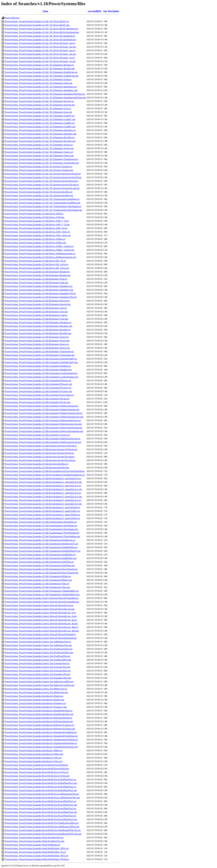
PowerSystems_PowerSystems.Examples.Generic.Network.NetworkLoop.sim (40, 609)
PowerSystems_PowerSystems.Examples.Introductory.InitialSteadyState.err (39, 711)
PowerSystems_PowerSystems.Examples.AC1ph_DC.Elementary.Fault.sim (39, 83)
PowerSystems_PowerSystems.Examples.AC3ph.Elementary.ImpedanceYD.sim (41, 297)
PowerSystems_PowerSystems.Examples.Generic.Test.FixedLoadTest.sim (38, 660)
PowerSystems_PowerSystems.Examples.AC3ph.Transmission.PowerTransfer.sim (42, 573)
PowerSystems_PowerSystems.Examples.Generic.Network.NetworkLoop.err (39, 605)
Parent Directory (12, 18)
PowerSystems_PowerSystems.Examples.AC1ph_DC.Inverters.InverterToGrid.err (42, 181)
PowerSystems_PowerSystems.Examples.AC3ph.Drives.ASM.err (34, 214)
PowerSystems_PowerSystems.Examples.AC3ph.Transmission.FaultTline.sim (40, 565)
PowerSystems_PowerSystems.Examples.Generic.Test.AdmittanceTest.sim (38, 645)
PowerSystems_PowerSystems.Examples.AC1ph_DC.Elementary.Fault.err (38, 79)
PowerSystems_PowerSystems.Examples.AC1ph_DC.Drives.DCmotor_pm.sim (40, 54)
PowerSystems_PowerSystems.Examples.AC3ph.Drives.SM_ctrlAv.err (37, 264)
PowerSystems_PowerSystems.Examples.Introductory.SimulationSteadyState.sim (41, 747)
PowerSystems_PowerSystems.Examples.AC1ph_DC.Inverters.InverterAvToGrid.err (43, 174)
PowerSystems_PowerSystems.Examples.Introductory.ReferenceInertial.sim (39, 721)
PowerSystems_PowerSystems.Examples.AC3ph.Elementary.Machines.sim (39, 326)
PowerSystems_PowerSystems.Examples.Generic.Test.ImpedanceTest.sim (38, 678)
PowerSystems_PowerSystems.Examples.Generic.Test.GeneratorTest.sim (38, 667)
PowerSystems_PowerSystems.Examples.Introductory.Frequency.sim (36, 707)
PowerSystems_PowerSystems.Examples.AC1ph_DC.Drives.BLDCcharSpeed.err (41, 29)
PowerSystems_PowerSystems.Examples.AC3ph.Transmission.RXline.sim (38, 580)
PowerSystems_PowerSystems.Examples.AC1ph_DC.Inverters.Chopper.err (39, 166)
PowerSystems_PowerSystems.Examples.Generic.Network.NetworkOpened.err (40, 634)
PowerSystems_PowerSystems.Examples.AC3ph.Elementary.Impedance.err (39, 286)
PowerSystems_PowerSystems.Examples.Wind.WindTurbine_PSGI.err (37, 856)
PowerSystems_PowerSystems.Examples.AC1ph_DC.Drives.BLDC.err (37, 21)
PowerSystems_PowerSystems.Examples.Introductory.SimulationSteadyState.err (41, 743)
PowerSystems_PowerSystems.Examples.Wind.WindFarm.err (33, 845)
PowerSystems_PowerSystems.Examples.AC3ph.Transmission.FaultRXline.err (40, 555)
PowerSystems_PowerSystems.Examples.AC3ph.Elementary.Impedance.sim (39, 290)
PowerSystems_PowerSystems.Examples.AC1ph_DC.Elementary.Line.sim (38, 112)
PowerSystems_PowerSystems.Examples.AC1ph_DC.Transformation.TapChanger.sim (43, 210)
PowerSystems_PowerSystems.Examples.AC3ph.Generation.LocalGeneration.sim (42, 377)
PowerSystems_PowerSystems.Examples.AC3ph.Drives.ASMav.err (35, 239)
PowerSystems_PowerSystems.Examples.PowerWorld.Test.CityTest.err (37, 772)
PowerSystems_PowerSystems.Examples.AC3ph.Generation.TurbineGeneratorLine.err (44, 413)
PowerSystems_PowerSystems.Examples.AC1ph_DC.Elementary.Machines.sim (41, 134)
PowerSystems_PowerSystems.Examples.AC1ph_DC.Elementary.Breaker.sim (40, 69)
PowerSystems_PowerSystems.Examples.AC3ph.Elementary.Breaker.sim (38, 275)
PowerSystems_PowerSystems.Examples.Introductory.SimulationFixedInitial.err (41, 732)
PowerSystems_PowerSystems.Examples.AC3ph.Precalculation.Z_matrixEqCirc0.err (43, 478)
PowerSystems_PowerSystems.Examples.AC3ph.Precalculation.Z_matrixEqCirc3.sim (43, 504)
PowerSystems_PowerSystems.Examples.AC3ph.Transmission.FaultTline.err (39, 562)
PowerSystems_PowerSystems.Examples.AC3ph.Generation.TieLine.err (37, 399)
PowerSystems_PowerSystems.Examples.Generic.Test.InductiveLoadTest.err (39, 682)
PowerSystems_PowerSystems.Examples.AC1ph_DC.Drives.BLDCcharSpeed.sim (42, 32)
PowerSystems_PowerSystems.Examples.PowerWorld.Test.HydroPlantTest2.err (41, 787)
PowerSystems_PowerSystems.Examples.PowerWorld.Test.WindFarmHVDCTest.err (43, 830)
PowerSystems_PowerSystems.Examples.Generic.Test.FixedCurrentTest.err (39, 649)
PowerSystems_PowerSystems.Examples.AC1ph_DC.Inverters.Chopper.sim (39, 170)
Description (114, 11)
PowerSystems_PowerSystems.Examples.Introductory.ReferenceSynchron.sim (40, 729)
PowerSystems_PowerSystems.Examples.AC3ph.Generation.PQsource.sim (38, 384)
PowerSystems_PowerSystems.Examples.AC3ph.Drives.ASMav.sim (35, 243)
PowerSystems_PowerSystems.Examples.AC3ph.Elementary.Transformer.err (39, 351)
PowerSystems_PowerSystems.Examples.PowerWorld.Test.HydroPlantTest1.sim (41, 783)
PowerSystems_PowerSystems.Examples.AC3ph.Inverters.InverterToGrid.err (39, 453)
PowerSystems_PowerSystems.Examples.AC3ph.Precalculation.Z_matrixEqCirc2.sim (43, 497)
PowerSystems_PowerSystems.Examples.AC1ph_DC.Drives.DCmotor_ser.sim (40, 61)
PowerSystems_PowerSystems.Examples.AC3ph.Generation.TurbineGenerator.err (42, 406)
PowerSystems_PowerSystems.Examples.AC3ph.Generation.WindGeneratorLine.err (43, 439)
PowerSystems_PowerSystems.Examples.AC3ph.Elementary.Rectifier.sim (38, 333)
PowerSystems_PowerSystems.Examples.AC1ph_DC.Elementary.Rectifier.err (40, 137)
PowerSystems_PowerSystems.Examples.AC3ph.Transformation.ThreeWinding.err (42, 533)
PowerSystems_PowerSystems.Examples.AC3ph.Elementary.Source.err (37, 344)
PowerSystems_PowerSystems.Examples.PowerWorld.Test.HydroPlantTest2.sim (41, 790)
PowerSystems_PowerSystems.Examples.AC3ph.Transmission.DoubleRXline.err (41, 547)
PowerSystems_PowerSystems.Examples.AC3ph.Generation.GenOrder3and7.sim (41, 362)
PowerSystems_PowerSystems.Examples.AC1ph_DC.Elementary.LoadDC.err (40, 123)
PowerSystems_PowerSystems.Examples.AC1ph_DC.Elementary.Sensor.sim (39, 148)
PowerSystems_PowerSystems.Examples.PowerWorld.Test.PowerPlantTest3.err (41, 816)
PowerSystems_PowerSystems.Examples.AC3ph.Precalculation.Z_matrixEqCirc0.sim (43, 482)
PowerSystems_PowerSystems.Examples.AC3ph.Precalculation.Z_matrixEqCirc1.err (43, 486)
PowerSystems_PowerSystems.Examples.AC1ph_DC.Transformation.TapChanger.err (43, 206)
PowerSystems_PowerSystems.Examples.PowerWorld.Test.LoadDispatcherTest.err (42, 794)
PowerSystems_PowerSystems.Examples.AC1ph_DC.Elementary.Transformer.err (41, 159)
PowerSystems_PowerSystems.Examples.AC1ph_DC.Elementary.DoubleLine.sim (42, 76)
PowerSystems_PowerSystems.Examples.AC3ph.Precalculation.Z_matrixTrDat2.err (42, 515)
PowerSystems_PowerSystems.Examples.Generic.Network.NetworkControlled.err (42, 598)
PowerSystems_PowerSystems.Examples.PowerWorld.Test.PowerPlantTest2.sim (41, 812)
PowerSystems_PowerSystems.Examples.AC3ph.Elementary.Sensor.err (37, 337)
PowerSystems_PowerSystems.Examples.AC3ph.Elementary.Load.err (36, 315)
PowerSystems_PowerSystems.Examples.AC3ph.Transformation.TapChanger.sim (41, 529)
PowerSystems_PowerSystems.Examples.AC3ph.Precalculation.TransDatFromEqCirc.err (45, 475)
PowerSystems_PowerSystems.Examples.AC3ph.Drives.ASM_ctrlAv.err (37, 232)
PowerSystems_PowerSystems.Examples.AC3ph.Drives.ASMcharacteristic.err (40, 254)
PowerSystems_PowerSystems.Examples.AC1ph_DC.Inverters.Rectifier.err (39, 192)
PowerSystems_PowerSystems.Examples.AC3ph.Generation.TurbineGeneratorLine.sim (44, 417)
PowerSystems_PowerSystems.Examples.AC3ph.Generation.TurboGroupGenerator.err (44, 428)
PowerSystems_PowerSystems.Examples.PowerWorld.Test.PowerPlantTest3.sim (41, 819)
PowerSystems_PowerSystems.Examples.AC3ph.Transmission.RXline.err (38, 576)
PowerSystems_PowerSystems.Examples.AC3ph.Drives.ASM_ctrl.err (36, 228)
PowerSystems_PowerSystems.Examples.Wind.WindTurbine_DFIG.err (37, 848)
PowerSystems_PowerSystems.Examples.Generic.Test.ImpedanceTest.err (38, 674)
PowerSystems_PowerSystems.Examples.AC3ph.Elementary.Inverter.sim (38, 304)
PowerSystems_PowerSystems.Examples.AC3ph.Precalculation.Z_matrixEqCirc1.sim (43, 489)
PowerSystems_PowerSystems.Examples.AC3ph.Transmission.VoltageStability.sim (42, 595)
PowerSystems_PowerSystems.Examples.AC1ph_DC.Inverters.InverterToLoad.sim (42, 188)
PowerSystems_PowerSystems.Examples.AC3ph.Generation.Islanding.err (38, 366)
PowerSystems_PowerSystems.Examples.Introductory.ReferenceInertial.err (38, 718)
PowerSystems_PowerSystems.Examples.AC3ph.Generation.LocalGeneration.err (41, 373)
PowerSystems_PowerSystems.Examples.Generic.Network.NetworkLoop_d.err (40, 613)
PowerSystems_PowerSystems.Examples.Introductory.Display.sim (35, 700)
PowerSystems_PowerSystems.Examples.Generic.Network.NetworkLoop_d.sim (41, 616)
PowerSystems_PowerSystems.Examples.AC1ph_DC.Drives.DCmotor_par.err (40, 43)
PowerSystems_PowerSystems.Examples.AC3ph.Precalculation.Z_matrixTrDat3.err (42, 518)
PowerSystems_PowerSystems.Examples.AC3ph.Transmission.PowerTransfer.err (41, 569)
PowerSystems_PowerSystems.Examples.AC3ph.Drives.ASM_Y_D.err (37, 221)
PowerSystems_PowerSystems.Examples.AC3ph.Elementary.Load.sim (36, 319)
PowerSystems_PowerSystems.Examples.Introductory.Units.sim (34, 761)
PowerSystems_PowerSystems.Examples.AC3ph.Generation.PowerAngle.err (39, 395)
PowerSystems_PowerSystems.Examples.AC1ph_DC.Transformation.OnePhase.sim (43, 203)
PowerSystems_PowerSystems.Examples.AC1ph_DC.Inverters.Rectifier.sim (39, 196)
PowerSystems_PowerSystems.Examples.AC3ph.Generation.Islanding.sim (38, 370)
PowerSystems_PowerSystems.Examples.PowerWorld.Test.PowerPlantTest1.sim (41, 805)
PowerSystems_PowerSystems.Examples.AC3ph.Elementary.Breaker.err (37, 272)
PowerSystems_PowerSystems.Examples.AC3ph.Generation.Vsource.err (37, 435)
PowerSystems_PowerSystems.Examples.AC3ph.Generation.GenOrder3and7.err (41, 359)
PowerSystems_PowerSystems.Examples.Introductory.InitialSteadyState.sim (39, 714)
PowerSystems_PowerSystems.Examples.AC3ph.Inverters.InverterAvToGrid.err (41, 446)
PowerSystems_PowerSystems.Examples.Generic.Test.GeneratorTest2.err (38, 671)
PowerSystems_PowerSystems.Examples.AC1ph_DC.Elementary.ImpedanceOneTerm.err (45, 94)
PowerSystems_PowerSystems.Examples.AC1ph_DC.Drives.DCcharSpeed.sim (40, 40)
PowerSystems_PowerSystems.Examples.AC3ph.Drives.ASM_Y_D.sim (37, 225)
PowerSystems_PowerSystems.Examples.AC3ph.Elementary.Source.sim (37, 348)
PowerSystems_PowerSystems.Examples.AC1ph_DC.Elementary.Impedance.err (41, 87)
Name (45, 11)
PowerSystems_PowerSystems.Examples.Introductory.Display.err (34, 696)
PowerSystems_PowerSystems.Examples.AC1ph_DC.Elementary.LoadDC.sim (40, 127)
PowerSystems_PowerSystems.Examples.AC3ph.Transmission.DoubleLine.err (40, 540)
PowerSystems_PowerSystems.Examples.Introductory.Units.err (33, 758)
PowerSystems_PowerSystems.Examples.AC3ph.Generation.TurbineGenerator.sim (42, 410)
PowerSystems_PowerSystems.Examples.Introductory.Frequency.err (35, 703)
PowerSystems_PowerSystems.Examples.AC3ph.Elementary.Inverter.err (37, 301)
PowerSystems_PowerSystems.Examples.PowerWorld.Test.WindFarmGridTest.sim (42, 827)
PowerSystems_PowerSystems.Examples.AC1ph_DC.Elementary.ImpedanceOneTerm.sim (45, 98)
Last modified (94, 11)
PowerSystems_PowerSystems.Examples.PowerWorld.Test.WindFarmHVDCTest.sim (43, 834)
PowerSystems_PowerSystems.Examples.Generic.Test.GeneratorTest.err (37, 663)
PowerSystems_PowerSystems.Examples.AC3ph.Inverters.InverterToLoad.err (40, 457)
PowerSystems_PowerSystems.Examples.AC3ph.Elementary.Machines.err (38, 322)
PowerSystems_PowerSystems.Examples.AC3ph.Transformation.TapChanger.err (41, 526)
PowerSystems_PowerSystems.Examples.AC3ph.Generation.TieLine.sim (38, 402)
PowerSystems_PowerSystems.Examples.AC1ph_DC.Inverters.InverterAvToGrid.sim (43, 177)
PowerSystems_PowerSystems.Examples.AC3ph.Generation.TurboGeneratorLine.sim (43, 424)
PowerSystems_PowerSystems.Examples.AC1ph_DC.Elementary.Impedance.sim (41, 90)
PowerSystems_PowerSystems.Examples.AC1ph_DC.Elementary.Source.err (39, 152)
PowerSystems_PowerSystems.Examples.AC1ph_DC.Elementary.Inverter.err (39, 101)
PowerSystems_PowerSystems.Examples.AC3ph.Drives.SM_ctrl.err (35, 261)
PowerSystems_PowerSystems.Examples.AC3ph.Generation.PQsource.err (38, 380)
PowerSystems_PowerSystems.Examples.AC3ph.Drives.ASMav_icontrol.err (39, 246)
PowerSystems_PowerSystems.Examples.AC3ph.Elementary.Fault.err (36, 279)
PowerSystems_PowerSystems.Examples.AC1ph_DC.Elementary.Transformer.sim (42, 163)
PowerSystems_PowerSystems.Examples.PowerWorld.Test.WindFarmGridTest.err (42, 823)
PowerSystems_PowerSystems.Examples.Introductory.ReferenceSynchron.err (40, 725)
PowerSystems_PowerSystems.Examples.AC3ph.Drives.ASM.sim (35, 217)
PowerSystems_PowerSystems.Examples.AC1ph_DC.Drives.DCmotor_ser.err (40, 58)
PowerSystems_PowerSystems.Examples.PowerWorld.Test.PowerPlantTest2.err (41, 809)
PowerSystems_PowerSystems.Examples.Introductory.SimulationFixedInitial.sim (41, 736)
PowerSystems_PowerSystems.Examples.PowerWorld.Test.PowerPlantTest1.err (41, 801)
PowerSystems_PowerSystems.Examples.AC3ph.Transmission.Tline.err (37, 584)
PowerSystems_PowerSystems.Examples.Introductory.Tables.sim (34, 754)
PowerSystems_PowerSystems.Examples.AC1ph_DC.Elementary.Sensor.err (39, 145)
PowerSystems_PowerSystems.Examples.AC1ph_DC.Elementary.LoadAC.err (40, 116)
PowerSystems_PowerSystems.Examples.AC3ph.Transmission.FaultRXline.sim (41, 558)
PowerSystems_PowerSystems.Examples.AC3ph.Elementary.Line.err (36, 308)
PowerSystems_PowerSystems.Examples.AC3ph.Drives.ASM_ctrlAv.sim (38, 235)
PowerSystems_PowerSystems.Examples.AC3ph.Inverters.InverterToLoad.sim (40, 460)
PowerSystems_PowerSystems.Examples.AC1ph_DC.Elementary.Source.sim (39, 156)
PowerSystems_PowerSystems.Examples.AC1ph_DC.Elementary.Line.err (38, 108)
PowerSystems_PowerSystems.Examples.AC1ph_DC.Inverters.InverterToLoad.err (42, 185)
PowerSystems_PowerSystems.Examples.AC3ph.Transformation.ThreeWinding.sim (43, 536)
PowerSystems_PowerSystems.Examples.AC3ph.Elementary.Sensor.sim (37, 341)
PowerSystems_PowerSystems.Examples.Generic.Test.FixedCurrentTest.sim (39, 653)
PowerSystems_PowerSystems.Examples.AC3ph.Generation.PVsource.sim (38, 391)
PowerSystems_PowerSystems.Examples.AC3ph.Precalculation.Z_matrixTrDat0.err (42, 507)
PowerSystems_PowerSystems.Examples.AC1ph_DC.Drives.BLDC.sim (37, 25)
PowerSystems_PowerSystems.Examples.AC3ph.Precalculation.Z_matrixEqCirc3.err (43, 500)
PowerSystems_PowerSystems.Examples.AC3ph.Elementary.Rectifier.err (38, 330)
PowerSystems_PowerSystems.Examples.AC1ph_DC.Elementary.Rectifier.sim (40, 141)
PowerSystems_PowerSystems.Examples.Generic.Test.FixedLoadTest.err (38, 656)
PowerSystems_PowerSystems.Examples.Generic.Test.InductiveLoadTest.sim (40, 685)
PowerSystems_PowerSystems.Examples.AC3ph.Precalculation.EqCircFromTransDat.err (45, 471)
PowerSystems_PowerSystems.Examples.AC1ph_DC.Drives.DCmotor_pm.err (40, 50)
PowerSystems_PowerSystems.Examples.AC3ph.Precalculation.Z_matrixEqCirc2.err (43, 493)
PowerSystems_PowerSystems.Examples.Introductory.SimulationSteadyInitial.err (41, 740)
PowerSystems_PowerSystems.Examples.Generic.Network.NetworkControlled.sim (42, 602)
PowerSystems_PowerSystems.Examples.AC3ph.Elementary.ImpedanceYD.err (40, 293)
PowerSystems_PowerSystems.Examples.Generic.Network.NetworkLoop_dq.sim (41, 624)
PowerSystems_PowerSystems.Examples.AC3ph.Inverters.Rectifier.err (37, 464)
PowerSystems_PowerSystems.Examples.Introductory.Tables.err (34, 750)
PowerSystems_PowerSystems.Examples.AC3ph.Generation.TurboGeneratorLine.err (43, 420)
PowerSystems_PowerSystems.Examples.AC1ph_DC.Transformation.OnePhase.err (42, 199)
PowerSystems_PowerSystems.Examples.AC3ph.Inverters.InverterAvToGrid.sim (41, 449)
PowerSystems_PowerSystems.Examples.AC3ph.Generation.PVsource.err (38, 388)
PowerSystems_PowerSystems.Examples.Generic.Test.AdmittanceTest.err (38, 642)
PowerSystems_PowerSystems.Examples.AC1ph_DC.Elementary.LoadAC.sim (40, 119)
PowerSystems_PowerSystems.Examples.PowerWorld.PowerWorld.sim (37, 769)
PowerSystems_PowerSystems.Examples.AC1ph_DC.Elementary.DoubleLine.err (41, 72)
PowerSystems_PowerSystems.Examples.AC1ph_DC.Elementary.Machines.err (40, 130)
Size (105, 11)
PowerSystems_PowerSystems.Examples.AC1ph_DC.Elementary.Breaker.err (39, 65)
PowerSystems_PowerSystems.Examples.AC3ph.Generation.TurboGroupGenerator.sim (44, 431)
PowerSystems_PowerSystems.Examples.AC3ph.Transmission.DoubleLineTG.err (42, 544)
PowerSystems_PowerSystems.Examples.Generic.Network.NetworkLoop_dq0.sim (42, 631)
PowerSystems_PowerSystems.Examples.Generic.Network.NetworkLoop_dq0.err (41, 627)
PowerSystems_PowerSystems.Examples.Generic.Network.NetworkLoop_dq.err (41, 620)
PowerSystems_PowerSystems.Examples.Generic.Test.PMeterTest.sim (36, 692)
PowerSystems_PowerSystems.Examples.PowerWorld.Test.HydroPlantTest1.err (41, 779)
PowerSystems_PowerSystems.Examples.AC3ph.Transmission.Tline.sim (37, 587)
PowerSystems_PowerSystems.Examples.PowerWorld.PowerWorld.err (36, 765)
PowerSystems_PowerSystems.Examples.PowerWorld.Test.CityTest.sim (37, 776)
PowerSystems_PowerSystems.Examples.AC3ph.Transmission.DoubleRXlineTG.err (43, 551)
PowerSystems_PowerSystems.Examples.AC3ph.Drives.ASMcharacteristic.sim (41, 257)
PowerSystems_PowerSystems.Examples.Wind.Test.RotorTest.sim (35, 841)
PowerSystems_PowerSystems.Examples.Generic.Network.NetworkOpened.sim (41, 638)
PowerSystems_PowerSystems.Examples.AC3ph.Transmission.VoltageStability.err (42, 591)
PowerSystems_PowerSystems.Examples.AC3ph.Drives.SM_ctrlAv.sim (37, 268)
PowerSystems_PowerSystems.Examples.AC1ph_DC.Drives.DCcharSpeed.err (40, 36)
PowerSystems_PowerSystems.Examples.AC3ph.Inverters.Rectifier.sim (37, 468)
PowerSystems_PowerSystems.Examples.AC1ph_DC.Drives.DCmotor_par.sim (40, 47)
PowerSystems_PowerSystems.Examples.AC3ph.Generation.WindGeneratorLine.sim (43, 442)
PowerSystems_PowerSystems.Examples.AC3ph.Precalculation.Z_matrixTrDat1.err (42, 511)
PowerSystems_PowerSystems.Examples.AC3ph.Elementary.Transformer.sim (40, 355)
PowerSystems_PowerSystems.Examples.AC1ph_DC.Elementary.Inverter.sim (40, 105)
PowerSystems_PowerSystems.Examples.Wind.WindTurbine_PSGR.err (37, 859)
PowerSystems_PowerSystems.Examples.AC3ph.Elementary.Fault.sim (36, 283)
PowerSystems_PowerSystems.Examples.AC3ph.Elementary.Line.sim (36, 312)
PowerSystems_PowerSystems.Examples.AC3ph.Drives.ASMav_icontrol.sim (40, 250)
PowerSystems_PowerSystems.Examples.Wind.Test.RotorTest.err (34, 838)
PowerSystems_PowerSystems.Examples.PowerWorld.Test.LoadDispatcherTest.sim (42, 798)
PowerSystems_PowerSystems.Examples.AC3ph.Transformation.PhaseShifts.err (41, 522)
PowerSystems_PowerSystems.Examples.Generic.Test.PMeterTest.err (36, 689)
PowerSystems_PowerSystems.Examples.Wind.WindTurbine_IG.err (35, 852)
